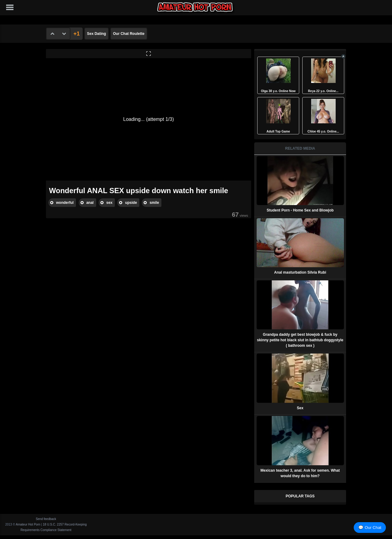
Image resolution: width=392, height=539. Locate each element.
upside (131, 203)
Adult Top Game (278, 131)
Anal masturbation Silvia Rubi (300, 272)
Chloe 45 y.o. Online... (323, 131)
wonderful (65, 203)
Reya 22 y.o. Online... (323, 91)
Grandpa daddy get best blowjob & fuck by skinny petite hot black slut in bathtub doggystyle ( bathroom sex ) (300, 340)
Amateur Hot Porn (28, 524)
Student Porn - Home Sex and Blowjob (300, 210)
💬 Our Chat (370, 528)
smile (154, 203)
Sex (300, 408)
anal (90, 203)
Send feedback (46, 519)
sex (109, 203)
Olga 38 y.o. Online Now (278, 91)
